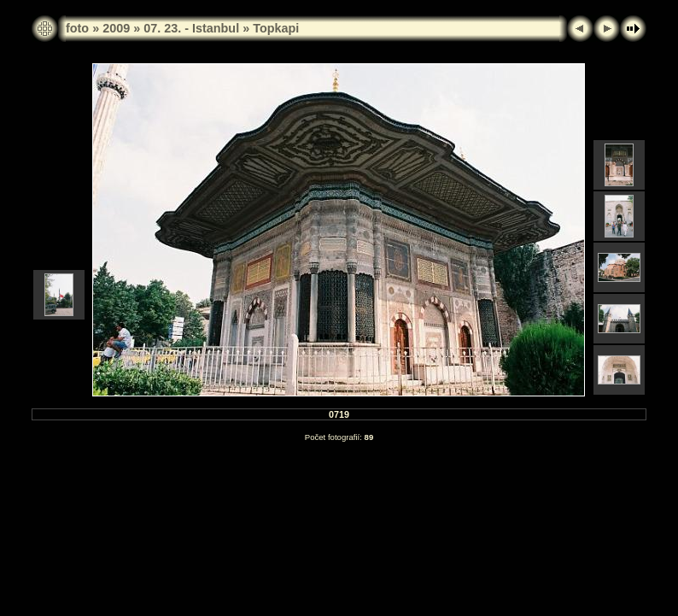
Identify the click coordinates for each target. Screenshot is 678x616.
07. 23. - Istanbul (191, 28)
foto (77, 28)
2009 (116, 28)
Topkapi (276, 28)
